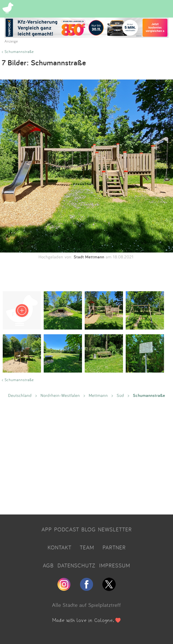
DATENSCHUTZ (76, 565)
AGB (48, 565)
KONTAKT (59, 547)
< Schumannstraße (18, 51)
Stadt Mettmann (89, 257)
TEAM (87, 547)
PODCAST (67, 529)
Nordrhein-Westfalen (60, 395)
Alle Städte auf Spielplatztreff (86, 605)
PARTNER (114, 547)
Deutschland (20, 395)
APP (47, 529)
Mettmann (98, 395)
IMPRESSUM (115, 565)
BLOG (89, 529)
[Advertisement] (86, 456)
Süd (120, 395)
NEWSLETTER (115, 529)
